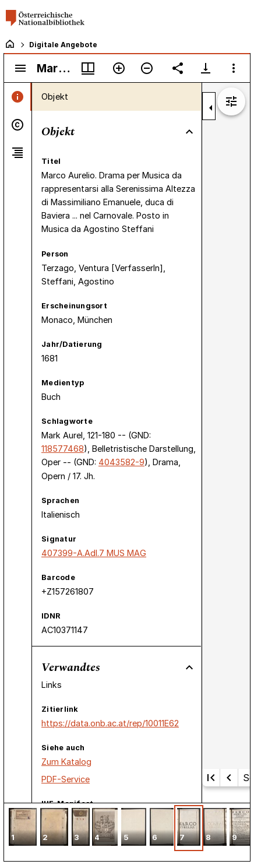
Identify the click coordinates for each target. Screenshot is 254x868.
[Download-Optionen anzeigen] (206, 68)
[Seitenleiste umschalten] (20, 68)
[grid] (127, 832)
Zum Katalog (66, 762)
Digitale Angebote (63, 45)
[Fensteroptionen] (234, 68)
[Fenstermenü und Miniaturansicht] (88, 68)
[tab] (18, 97)
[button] (23, 828)
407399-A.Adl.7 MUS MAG (94, 553)
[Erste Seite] (211, 778)
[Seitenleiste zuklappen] (211, 108)
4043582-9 (121, 462)
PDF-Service (66, 779)
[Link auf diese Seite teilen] (178, 68)
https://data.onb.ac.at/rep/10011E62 (110, 723)
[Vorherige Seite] (229, 778)
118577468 (63, 449)
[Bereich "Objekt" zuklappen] (189, 132)
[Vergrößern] (119, 68)
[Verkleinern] (147, 68)
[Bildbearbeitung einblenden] (231, 101)
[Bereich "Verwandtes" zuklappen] (189, 667)
